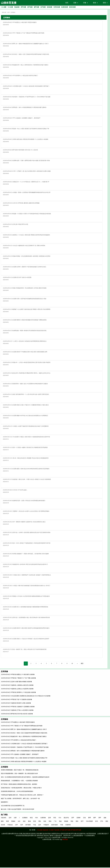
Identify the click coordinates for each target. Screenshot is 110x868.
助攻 (45, 821)
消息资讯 (4, 818)
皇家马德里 (54, 825)
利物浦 (66, 821)
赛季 (89, 818)
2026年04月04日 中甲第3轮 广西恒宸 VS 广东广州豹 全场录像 (18, 678)
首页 (67, 3)
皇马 (97, 821)
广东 (55, 821)
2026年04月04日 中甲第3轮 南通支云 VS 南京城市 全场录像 (18, 674)
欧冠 (31, 818)
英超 (60, 821)
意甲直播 (73, 830)
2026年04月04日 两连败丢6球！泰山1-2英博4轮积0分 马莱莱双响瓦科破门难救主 (24, 736)
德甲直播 (67, 830)
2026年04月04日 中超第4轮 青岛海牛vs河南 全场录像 (16, 703)
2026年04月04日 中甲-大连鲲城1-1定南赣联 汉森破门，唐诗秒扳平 (20, 754)
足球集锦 (13, 12)
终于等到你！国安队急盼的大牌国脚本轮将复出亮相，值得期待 (19, 784)
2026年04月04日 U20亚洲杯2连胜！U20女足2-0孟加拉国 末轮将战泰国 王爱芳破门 (24, 744)
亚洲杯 (79, 818)
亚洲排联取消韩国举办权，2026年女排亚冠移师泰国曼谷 (17, 791)
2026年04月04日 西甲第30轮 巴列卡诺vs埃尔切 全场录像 (17, 714)
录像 (85, 3)
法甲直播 (62, 830)
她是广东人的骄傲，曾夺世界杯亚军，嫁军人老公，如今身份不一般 (20, 799)
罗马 (102, 821)
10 (72, 663)
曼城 (29, 821)
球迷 (72, 821)
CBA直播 (51, 830)
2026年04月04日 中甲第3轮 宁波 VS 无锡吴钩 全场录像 (16, 699)
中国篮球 (46, 825)
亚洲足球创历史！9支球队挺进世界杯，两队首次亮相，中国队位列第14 (21, 788)
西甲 (100, 818)
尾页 (82, 663)
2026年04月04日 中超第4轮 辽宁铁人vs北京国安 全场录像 (17, 710)
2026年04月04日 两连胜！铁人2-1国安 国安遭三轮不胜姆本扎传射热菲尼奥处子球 (24, 758)
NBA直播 (40, 830)
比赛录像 (43, 818)
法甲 (16, 825)
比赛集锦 (25, 818)
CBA (60, 818)
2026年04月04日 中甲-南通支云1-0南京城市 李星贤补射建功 (18, 722)
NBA (37, 818)
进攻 (24, 821)
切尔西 (3, 825)
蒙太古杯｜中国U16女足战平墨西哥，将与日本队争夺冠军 (18, 809)
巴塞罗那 (68, 825)
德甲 (95, 818)
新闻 (104, 3)
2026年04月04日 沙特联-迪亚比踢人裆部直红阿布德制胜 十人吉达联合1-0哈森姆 (24, 762)
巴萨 (22, 825)
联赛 (7, 821)
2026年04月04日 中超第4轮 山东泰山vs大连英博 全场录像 (17, 689)
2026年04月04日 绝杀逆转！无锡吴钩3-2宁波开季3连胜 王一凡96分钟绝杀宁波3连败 (25, 747)
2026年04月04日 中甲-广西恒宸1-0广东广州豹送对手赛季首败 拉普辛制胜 (22, 726)
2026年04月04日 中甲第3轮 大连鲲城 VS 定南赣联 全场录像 (18, 707)
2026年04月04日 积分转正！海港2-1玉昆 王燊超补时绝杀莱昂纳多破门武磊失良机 (24, 733)
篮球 (50, 818)
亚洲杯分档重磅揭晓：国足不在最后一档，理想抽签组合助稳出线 (20, 770)
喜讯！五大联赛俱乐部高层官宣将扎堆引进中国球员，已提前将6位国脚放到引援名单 (25, 777)
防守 (82, 821)
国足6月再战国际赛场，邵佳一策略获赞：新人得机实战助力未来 (19, 774)
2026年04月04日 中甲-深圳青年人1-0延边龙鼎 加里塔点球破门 (19, 740)
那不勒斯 (28, 825)
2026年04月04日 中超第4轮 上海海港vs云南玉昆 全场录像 (17, 685)
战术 (40, 825)
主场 (84, 818)
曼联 (2, 821)
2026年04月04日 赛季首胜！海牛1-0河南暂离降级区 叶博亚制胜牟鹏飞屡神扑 (23, 751)
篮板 (105, 818)
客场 (50, 821)
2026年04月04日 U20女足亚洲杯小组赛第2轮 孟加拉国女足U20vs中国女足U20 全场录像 (26, 696)
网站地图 (65, 839)
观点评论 (66, 818)
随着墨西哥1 (5, 802)
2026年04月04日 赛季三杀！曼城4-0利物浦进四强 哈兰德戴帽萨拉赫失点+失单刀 (24, 729)
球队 (40, 821)
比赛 (15, 818)
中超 (35, 825)
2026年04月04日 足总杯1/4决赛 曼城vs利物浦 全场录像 (16, 682)
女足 (19, 821)
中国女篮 (10, 825)
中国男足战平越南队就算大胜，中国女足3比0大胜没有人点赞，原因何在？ (22, 795)
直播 (75, 3)
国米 (77, 821)
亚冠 (35, 821)
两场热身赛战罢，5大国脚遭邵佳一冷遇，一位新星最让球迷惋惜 (19, 781)
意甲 (73, 818)
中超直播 (56, 830)
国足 (107, 821)
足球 (10, 818)
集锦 (95, 3)
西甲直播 (79, 830)
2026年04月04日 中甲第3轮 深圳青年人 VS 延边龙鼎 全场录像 (18, 692)
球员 (55, 818)
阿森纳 (13, 821)
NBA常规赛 (89, 821)
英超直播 (45, 830)
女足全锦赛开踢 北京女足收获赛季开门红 (13, 806)
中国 (62, 825)
